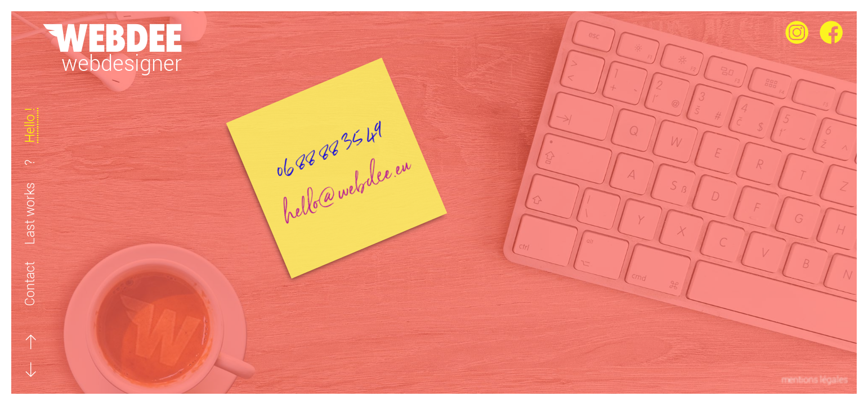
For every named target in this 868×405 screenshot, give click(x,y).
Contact (30, 284)
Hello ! (30, 125)
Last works (30, 213)
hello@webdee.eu (367, 139)
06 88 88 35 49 (343, 103)
